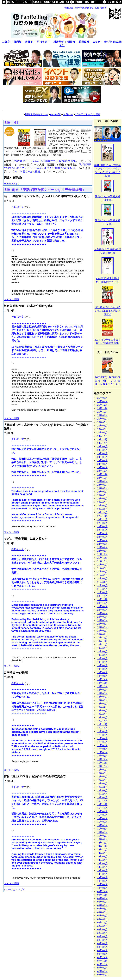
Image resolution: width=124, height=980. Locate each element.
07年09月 (102, 968)
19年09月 (102, 648)
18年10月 (102, 686)
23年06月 (102, 492)
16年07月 (102, 777)
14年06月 (102, 863)
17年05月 (102, 745)
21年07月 (102, 572)
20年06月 (102, 617)
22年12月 (102, 512)
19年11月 (102, 641)
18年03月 (102, 711)
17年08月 (102, 735)
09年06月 (102, 902)
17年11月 (102, 724)
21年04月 (102, 582)
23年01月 (102, 509)
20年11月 (102, 599)
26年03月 (102, 398)
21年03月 (102, 585)
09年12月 (102, 891)
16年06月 (102, 780)
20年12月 (102, 596)
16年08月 (102, 773)
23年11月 (102, 474)
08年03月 (102, 947)
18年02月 (102, 714)
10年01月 (102, 888)
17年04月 (102, 749)
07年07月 (102, 975)
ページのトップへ (15, 890)
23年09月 (102, 481)
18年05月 (102, 704)
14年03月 (102, 874)
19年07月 (102, 655)
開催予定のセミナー (37, 114)
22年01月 (102, 551)
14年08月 (102, 857)
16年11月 (102, 763)
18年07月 (102, 697)
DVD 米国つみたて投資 (27, 172)
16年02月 (102, 794)
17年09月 (102, 731)
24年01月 (102, 467)
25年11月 (102, 408)
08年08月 (102, 930)
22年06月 (102, 533)
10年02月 (102, 884)
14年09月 (102, 853)
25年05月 (102, 422)
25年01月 (102, 433)
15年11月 (102, 804)
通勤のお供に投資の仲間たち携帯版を (86, 8)
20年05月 (102, 620)
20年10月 (102, 603)
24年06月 (102, 453)
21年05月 (102, 579)
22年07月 (102, 530)
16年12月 (102, 759)
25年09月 (102, 415)
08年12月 (102, 923)
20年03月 (102, 627)
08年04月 (102, 943)
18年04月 (102, 707)
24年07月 (102, 450)
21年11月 (102, 558)
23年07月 (102, 488)
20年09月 (102, 606)
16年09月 (102, 770)
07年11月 (102, 961)
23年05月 (102, 495)
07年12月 (102, 957)
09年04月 (102, 909)
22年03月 (102, 544)
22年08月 (102, 526)
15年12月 (102, 801)
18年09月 (102, 690)
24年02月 (102, 464)
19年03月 (102, 669)
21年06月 (102, 575)
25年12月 (102, 405)
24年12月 (102, 436)
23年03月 (102, 502)
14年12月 (102, 843)
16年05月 (102, 784)
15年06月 (102, 822)
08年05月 (102, 940)
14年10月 (102, 850)
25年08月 (102, 419)
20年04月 (102, 624)
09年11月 (102, 895)
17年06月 (102, 742)
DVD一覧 (55, 114)
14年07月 (102, 860)
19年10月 (102, 645)
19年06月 (102, 658)
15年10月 (102, 808)
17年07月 (102, 738)
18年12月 (102, 679)
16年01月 (102, 797)
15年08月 (102, 815)
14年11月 (102, 846)
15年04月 (102, 829)
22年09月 (102, 523)
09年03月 (102, 912)
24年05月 (102, 457)
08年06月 (102, 936)
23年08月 (102, 485)
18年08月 (102, 693)
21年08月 (102, 568)
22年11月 (102, 516)
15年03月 (102, 832)
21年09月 (102, 565)
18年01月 (102, 718)
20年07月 (102, 613)
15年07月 (102, 818)
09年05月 (102, 905)
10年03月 (102, 881)
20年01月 (102, 634)
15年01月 (102, 839)
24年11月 (102, 440)
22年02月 (102, 547)
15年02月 (102, 836)
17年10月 (102, 728)
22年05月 (102, 537)
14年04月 (102, 870)
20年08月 (102, 610)
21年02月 (102, 589)
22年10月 (102, 519)
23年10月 (102, 478)
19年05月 (102, 662)
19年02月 (102, 672)
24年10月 (102, 443)
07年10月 (102, 964)
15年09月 (102, 811)
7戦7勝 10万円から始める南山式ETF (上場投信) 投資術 (45, 161)
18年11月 (102, 683)
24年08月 (102, 446)
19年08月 (102, 651)
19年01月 (102, 676)
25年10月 (102, 412)
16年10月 (102, 766)
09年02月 (102, 916)
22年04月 (102, 540)
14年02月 (102, 877)
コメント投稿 (11, 299)
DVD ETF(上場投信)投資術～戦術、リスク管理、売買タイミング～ (108, 381)
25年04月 (102, 426)
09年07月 (102, 898)
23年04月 (102, 499)
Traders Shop (11, 184)
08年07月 (102, 933)
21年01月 (102, 592)
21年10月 (102, 561)
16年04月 (102, 787)
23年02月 (102, 506)
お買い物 (68, 114)
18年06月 (102, 700)
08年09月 (102, 926)
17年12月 (102, 721)
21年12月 (102, 554)
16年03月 (102, 791)
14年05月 (102, 867)
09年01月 (102, 919)
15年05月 (102, 825)
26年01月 (102, 401)
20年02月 (102, 631)
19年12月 (102, 638)
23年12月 (102, 471)
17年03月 (102, 752)
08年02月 (102, 950)
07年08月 (102, 971)
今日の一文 (18, 207)
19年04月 (102, 665)
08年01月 (102, 954)
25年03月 (102, 429)
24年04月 (102, 460)
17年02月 (102, 756)
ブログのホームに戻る (88, 114)
